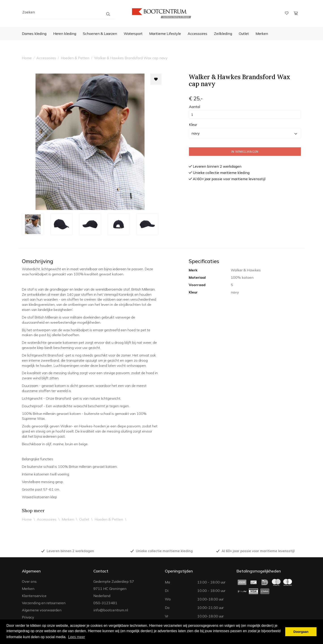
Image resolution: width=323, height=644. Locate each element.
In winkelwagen (245, 152)
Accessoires (197, 34)
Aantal (195, 107)
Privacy (28, 617)
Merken (262, 34)
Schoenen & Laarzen (100, 34)
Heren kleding (65, 34)
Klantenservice (34, 596)
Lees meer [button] (77, 637)
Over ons (29, 581)
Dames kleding (34, 34)
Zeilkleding (223, 34)
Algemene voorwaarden (42, 610)
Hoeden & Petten (75, 58)
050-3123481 (105, 603)
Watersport (133, 34)
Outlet (244, 34)
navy (244, 133)
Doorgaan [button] (301, 632)
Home (27, 58)
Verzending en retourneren (44, 603)
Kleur (193, 125)
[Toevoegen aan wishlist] (156, 79)
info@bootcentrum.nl (111, 610)
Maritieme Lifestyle (165, 34)
